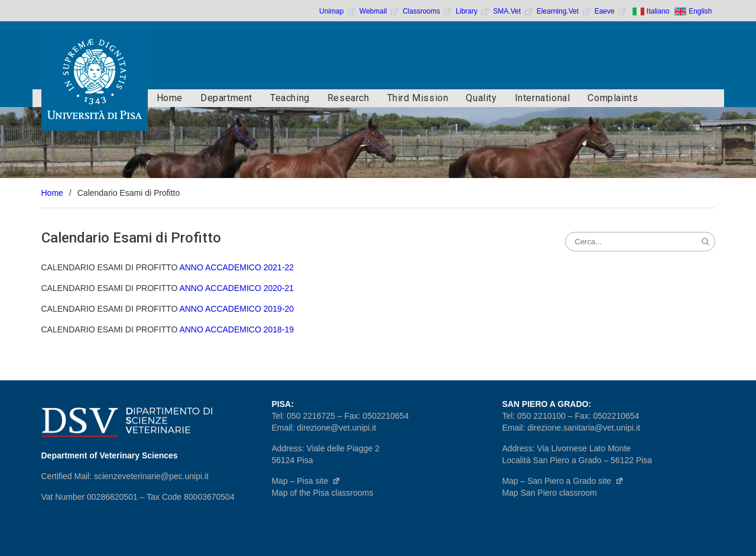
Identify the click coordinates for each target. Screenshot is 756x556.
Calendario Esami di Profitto (131, 238)
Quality (481, 98)
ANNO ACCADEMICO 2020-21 (236, 288)
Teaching (290, 98)
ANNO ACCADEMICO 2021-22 (236, 267)
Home (170, 98)
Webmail (379, 11)
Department (226, 98)
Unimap (338, 11)
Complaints (613, 98)
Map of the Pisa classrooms (322, 493)
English (700, 11)
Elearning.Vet (564, 11)
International (543, 98)
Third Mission (418, 98)
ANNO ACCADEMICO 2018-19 (236, 329)
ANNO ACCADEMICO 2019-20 (236, 309)
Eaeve (611, 11)
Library (473, 11)
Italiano (658, 11)
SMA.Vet (513, 11)
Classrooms (428, 11)
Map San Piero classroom (549, 493)
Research (348, 98)
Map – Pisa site (306, 481)
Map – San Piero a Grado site (562, 481)
